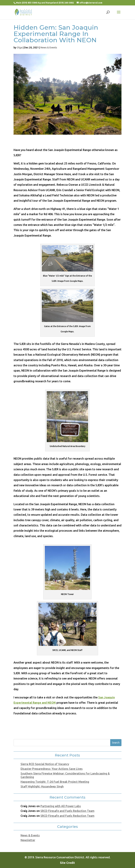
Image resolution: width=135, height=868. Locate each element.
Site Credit (67, 863)
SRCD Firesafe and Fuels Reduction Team (67, 811)
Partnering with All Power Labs (61, 806)
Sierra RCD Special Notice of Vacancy (45, 764)
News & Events (49, 48)
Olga (20, 48)
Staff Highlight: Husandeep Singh (42, 786)
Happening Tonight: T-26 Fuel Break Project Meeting (55, 782)
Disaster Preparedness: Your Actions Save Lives (52, 769)
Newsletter (28, 840)
